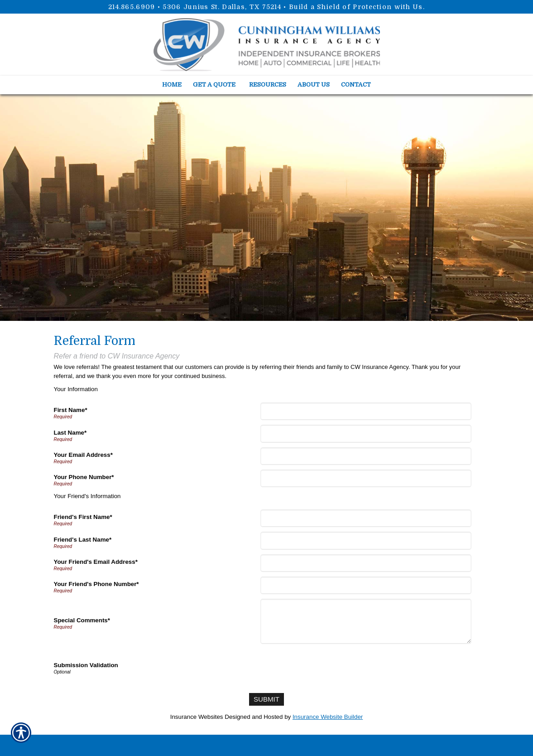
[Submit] (266, 699)
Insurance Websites (197, 715)
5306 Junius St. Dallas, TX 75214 (222, 7)
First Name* (71, 410)
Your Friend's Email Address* (96, 562)
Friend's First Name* (83, 517)
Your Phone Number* (84, 477)
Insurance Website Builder (328, 715)
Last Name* (70, 433)
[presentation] (331, 666)
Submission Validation (86, 665)
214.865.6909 (132, 7)
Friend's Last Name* (83, 540)
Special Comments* (82, 620)
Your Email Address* (83, 455)
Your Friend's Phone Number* (96, 584)
